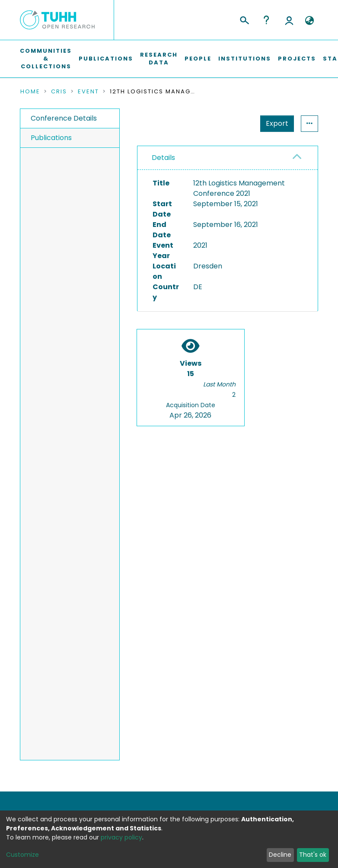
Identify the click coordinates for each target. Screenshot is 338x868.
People (198, 59)
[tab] (228, 158)
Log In (289, 20)
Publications (106, 59)
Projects (297, 59)
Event (88, 92)
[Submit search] (244, 19)
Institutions (245, 59)
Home (30, 92)
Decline (280, 855)
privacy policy (121, 837)
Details (163, 158)
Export (235, 123)
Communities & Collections (46, 59)
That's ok (313, 855)
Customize (22, 855)
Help (266, 20)
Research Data (159, 59)
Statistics (274, 123)
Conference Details (64, 118)
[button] (309, 21)
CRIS (59, 92)
